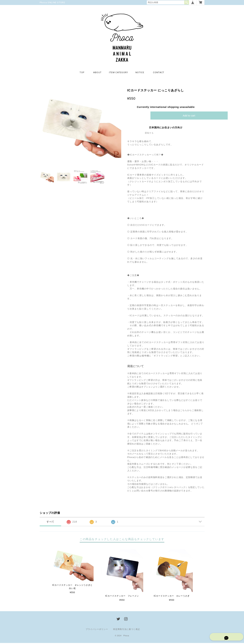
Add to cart (189, 117)
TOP (82, 73)
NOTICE (140, 73)
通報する (149, 134)
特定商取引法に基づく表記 (127, 630)
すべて (50, 523)
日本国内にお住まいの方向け (166, 128)
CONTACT (159, 73)
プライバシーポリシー (97, 630)
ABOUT (97, 73)
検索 (187, 2)
